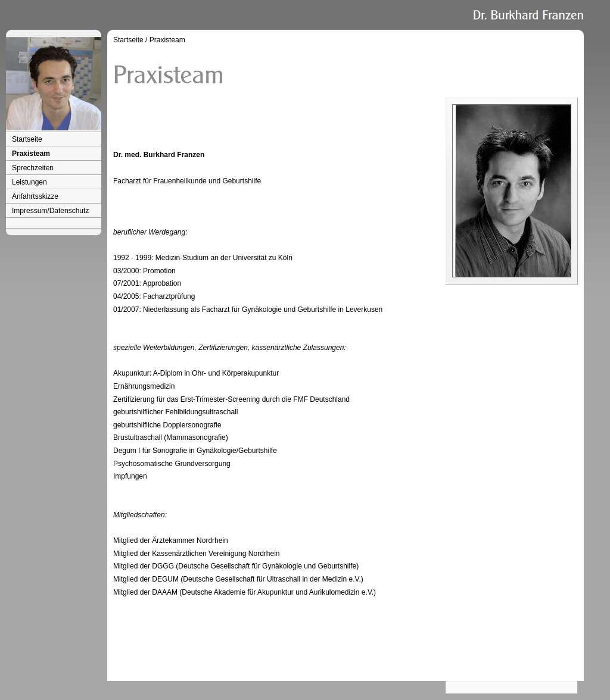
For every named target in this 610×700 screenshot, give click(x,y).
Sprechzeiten (33, 168)
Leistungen (29, 182)
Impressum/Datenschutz (50, 211)
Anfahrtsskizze (35, 196)
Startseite (27, 139)
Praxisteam (31, 154)
